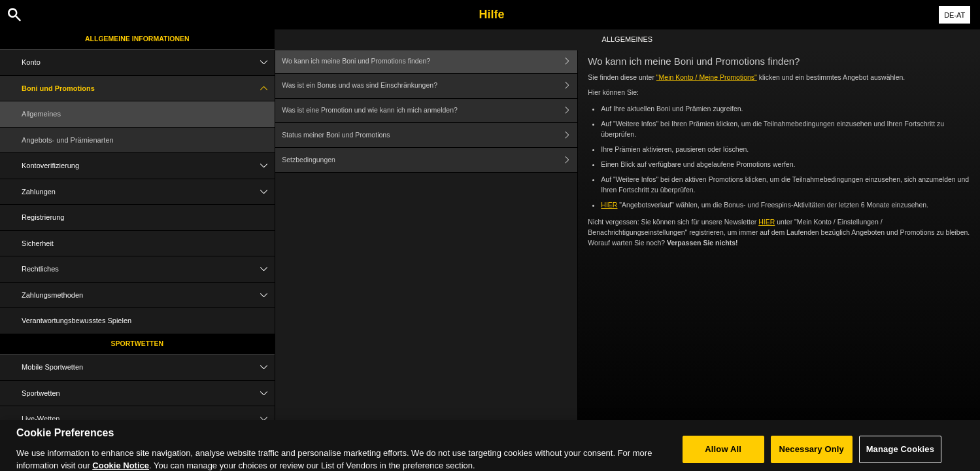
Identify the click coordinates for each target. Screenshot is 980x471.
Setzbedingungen (430, 160)
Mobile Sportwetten (148, 367)
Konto (148, 62)
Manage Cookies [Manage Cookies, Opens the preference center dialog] (900, 457)
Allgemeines (41, 114)
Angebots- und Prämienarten (68, 140)
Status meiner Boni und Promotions (430, 135)
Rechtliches (148, 269)
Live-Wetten (148, 419)
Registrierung (43, 217)
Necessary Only (811, 457)
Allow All (723, 457)
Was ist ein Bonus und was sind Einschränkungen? (430, 86)
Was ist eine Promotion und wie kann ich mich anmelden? (430, 111)
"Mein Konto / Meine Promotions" (707, 77)
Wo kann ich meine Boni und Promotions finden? (430, 61)
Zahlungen (148, 192)
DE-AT (955, 15)
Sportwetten (138, 343)
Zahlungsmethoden (148, 295)
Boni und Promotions (148, 89)
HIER (609, 205)
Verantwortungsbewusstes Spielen (76, 321)
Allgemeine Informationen (137, 39)
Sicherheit (38, 243)
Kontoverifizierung (148, 166)
